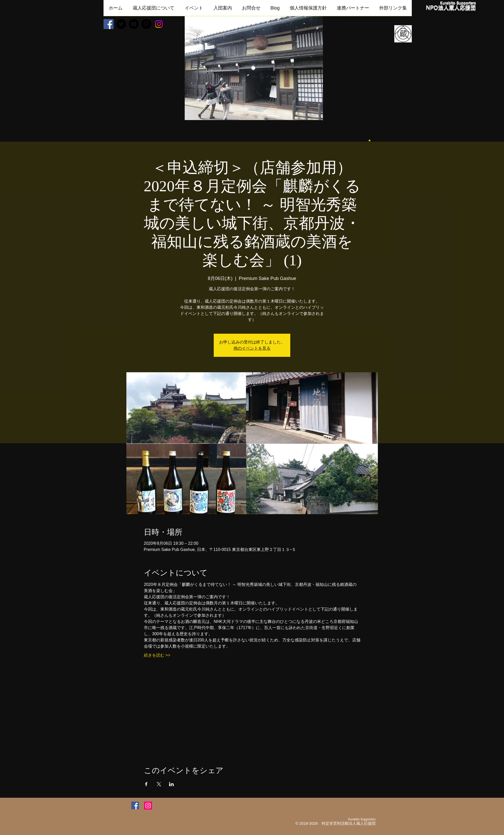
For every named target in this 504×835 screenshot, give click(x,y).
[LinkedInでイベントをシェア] (171, 784)
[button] (154, 10)
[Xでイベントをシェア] (159, 784)
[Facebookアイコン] (135, 805)
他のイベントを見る (252, 348)
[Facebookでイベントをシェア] (146, 784)
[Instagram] (159, 24)
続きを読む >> (157, 655)
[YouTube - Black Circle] (134, 24)
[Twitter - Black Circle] (121, 24)
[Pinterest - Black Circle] (146, 24)
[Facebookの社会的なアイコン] (109, 24)
